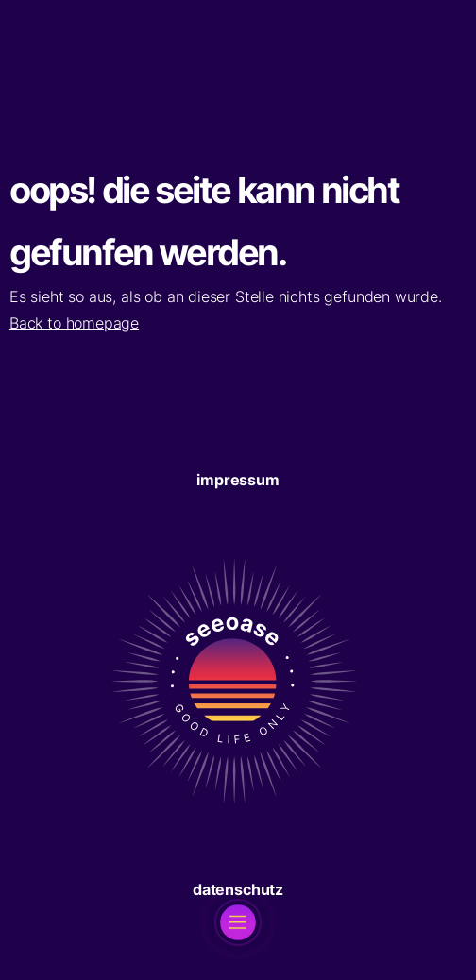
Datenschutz (238, 889)
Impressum (238, 480)
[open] (238, 922)
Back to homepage (74, 323)
